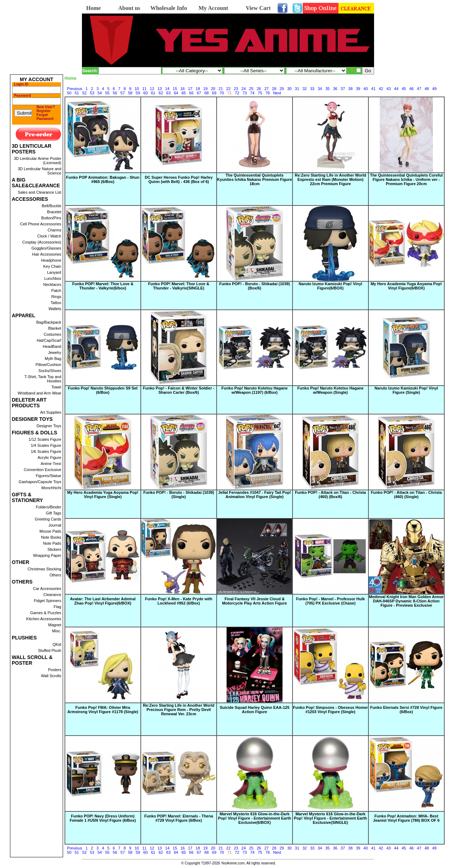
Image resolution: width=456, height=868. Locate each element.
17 (190, 89)
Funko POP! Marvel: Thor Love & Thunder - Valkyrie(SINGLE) (179, 286)
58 (130, 93)
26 (259, 89)
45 (404, 89)
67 (199, 93)
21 (221, 89)
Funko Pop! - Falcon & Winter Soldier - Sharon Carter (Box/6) (179, 390)
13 (160, 89)
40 (366, 89)
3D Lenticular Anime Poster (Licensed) (38, 161)
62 (161, 93)
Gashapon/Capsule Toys (40, 482)
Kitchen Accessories (44, 619)
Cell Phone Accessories (41, 224)
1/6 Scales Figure (46, 451)
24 (244, 89)
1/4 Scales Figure (46, 445)
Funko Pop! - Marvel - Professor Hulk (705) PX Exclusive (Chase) (330, 601)
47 (419, 89)
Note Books (51, 537)
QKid (57, 644)
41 (373, 89)
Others (55, 575)
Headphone (51, 260)
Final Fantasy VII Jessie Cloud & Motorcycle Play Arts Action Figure (255, 601)
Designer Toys (49, 426)
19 (206, 89)
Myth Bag (53, 359)
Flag (58, 607)
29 (282, 89)
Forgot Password (45, 117)
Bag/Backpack (49, 322)
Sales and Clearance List (40, 192)
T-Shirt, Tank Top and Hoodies (43, 379)
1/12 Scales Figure (45, 439)
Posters (55, 670)
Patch (56, 291)
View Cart (258, 8)
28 (274, 89)
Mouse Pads (50, 531)
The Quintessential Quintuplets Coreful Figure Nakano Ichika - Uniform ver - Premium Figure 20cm (406, 179)
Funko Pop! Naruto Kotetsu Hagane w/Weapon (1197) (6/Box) (255, 390)
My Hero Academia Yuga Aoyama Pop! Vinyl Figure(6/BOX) (406, 286)
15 (175, 89)
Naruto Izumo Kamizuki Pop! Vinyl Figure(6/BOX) (330, 286)
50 (69, 93)
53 (92, 93)
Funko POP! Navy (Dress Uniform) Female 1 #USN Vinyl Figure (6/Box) (103, 818)
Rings (56, 297)
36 (335, 89)
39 (358, 89)
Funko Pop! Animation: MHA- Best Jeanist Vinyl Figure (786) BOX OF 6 (406, 818)
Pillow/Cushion (48, 365)
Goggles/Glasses (46, 248)
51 (77, 93)
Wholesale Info (169, 8)
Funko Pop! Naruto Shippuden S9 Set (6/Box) (103, 390)
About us (129, 8)
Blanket (55, 328)
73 (245, 93)
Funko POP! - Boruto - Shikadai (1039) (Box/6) (255, 286)
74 (252, 93)
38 (351, 89)
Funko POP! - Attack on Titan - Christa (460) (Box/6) (330, 495)
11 (144, 89)
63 (169, 93)
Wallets (55, 309)
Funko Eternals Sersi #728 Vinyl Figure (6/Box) (406, 710)
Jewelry (55, 352)
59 (138, 93)
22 (228, 89)
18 (198, 89)
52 (84, 93)
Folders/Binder (48, 507)
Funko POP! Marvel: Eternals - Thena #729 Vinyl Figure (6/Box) (179, 818)
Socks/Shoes (50, 371)
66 (191, 93)
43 (389, 89)
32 (305, 89)
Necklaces (52, 284)
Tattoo (56, 303)
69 (214, 93)
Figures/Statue (48, 476)
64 (176, 93)
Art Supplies (51, 412)
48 (427, 89)
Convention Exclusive (43, 470)
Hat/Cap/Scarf (49, 340)
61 (153, 93)
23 (236, 89)
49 (434, 89)
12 (152, 89)
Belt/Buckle (51, 206)
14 (167, 89)
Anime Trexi (51, 464)
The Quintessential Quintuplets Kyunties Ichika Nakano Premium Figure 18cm (254, 179)
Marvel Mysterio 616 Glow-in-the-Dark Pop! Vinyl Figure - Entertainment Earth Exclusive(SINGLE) (330, 818)
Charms (54, 230)
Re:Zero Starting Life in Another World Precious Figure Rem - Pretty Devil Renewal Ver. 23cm (178, 710)
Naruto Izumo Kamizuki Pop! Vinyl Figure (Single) (406, 390)
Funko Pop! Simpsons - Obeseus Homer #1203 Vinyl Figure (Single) (330, 710)
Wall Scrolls (51, 676)
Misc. (57, 631)
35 (327, 89)
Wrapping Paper (47, 555)
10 (137, 89)
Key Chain (52, 266)
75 (260, 93)
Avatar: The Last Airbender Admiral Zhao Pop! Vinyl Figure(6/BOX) (103, 601)
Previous (75, 89)
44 (396, 89)
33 (312, 89)
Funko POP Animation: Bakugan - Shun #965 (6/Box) (103, 179)
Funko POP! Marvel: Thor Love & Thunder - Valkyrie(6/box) (103, 286)
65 (183, 93)
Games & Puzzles (46, 613)
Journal (55, 525)
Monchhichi (51, 488)
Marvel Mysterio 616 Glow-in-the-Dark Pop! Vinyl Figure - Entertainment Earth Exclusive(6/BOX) (255, 818)
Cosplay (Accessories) (42, 242)
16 (182, 89)
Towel (56, 387)
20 (213, 89)
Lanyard (54, 272)
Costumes (52, 334)
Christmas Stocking (44, 569)
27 (266, 89)
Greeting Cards (48, 519)
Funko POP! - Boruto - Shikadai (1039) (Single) (179, 495)
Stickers (54, 549)
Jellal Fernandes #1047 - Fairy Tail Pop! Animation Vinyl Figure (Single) (255, 495)
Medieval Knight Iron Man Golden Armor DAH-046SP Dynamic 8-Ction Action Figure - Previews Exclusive (406, 601)
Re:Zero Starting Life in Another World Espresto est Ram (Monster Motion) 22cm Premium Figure (330, 179)
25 (251, 89)
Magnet (55, 625)
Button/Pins (51, 218)
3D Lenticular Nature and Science (40, 171)
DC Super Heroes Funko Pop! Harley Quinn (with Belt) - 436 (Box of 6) (179, 179)
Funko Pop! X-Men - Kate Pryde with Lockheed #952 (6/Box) (179, 601)
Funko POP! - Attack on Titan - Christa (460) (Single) (406, 495)
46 (411, 89)
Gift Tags (54, 513)
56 (115, 93)
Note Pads (52, 543)
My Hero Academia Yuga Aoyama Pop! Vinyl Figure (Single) (103, 495)
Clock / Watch (49, 236)
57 (123, 93)
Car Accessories (47, 589)
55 (107, 93)
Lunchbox (53, 278)
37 (343, 89)
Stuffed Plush (50, 650)
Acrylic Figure (49, 457)
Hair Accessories (47, 254)
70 (222, 93)
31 (297, 89)
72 (237, 93)
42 (381, 89)
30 (289, 89)
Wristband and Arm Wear (40, 393)
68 (207, 93)
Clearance (52, 595)
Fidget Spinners (48, 601)
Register (44, 111)
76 (268, 93)
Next (277, 93)
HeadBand (52, 346)
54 (100, 93)
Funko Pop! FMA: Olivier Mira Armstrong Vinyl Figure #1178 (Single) (103, 710)
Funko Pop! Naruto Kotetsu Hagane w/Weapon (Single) (331, 390)
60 (145, 93)
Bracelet (54, 212)
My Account (213, 8)
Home (94, 8)
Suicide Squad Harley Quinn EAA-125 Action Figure (255, 710)
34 (320, 89)
